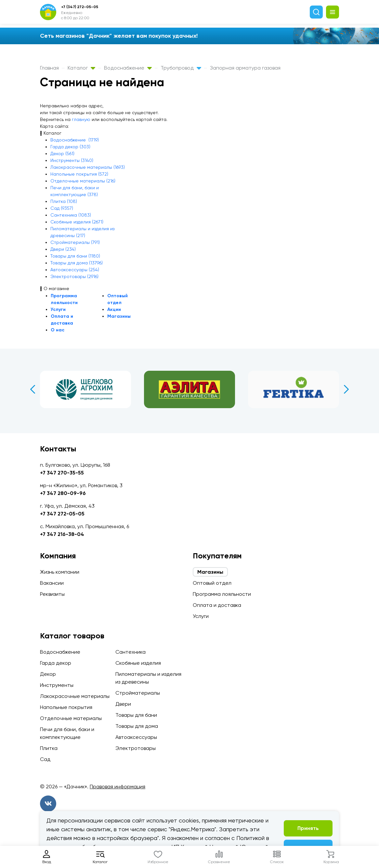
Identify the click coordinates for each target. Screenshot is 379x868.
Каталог (81, 68)
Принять (308, 828)
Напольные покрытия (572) (79, 174)
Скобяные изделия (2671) (77, 222)
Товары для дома (137, 726)
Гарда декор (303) (70, 147)
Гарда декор (56, 663)
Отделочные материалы (71, 718)
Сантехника (131, 652)
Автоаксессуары (136, 737)
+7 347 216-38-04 (62, 534)
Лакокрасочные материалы (75, 696)
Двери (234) (63, 249)
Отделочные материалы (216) (83, 181)
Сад (45, 759)
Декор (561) (62, 154)
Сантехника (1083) (71, 215)
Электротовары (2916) (74, 276)
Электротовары (136, 748)
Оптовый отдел (212, 583)
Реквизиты (52, 594)
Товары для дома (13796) (77, 263)
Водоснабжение (128, 68)
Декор (48, 674)
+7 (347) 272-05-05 (80, 7)
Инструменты (57, 685)
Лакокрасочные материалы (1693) (88, 167)
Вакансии (52, 583)
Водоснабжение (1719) (75, 140)
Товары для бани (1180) (75, 256)
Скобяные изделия (138, 663)
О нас (58, 330)
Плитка (49, 748)
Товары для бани (136, 715)
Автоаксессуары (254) (75, 270)
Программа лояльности (222, 594)
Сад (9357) (62, 208)
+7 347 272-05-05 (62, 514)
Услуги (58, 309)
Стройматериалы (138, 693)
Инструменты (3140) (72, 160)
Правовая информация (118, 787)
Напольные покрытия (66, 707)
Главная (49, 68)
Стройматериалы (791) (75, 242)
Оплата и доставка (217, 605)
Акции (114, 309)
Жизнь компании (60, 572)
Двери (123, 704)
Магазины (119, 316)
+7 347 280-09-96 (63, 493)
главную (81, 119)
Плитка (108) (64, 201)
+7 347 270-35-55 (62, 473)
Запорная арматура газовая (245, 68)
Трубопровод (181, 68)
